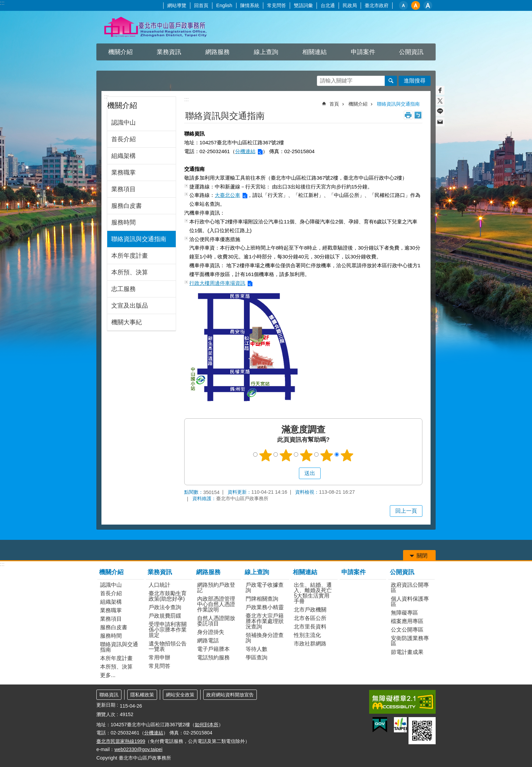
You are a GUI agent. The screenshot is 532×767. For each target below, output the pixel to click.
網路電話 (208, 641)
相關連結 (315, 52)
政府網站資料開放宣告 (230, 695)
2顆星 (286, 455)
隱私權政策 (142, 695)
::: (2, 3)
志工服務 (123, 289)
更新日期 (106, 705)
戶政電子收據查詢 (265, 588)
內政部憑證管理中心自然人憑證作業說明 (216, 604)
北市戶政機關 (310, 610)
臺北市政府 (377, 5)
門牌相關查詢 (262, 599)
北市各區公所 (310, 618)
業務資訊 (169, 52)
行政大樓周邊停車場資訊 (217, 283)
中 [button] (416, 5)
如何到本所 (207, 725)
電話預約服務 (213, 658)
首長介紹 (123, 139)
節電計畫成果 (407, 652)
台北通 (328, 5)
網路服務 (217, 52)
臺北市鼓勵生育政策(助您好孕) (168, 596)
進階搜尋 (415, 81)
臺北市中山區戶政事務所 (156, 27)
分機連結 (245, 151)
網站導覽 (177, 5)
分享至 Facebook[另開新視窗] (440, 90)
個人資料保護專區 (410, 601)
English (224, 5)
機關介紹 (120, 52)
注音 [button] (418, 115)
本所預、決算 (130, 272)
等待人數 (256, 649)
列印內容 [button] (408, 115)
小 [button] (403, 5)
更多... (108, 675)
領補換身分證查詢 (265, 638)
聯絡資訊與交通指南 (139, 239)
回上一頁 (406, 511)
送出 (292, 473)
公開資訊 (411, 52)
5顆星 (347, 455)
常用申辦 (159, 658)
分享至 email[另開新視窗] (440, 122)
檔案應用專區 (407, 621)
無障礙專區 (404, 613)
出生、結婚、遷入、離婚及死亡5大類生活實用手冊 (313, 593)
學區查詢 (256, 658)
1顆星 (266, 455)
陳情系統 (250, 5)
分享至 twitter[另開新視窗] (440, 101)
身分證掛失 (211, 632)
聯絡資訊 (109, 695)
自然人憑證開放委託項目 (216, 621)
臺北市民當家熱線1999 (121, 741)
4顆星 (327, 455)
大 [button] (428, 5)
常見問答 (277, 5)
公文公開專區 (407, 630)
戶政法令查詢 (165, 607)
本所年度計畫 (130, 256)
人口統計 (159, 585)
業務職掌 (123, 172)
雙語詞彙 (303, 5)
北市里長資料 (310, 627)
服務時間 (123, 222)
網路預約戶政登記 (216, 588)
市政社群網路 (310, 644)
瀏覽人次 (106, 714)
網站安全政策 (180, 695)
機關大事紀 (127, 322)
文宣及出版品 (130, 306)
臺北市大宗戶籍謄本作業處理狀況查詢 (265, 621)
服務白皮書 (127, 206)
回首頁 (201, 5)
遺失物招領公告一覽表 (168, 646)
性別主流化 (307, 635)
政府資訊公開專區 (410, 588)
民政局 (350, 5)
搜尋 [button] (391, 81)
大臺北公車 (227, 195)
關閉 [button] (422, 556)
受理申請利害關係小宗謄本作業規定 (168, 630)
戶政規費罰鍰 (165, 616)
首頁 (334, 104)
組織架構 (123, 156)
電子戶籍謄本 (213, 649)
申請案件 (363, 52)
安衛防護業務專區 (410, 641)
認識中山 (123, 123)
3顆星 (306, 455)
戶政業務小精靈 (265, 607)
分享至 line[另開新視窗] (440, 111)
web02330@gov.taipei (138, 749)
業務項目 (123, 189)
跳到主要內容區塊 (4, 4)
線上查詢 (266, 52)
